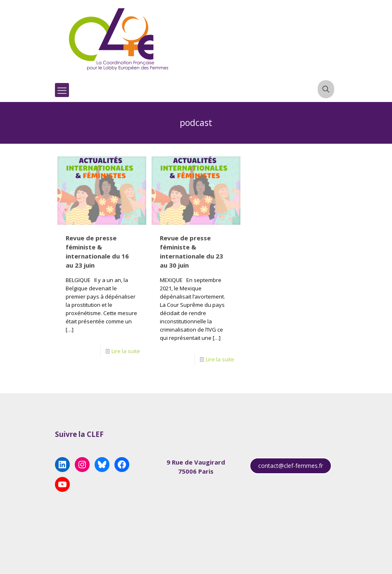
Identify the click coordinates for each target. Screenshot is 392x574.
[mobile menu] (62, 90)
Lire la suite (126, 351)
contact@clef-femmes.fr (291, 466)
